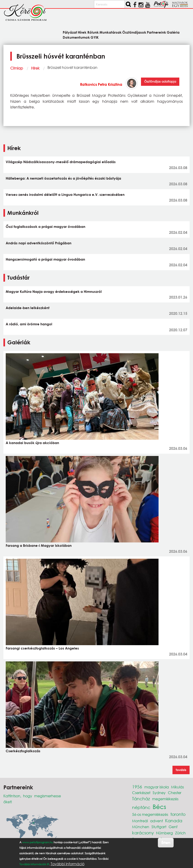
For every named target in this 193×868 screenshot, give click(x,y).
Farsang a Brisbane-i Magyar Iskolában (39, 545)
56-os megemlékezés (150, 814)
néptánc (141, 807)
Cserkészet (141, 793)
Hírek (35, 68)
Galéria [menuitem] (173, 32)
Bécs (159, 806)
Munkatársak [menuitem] (111, 32)
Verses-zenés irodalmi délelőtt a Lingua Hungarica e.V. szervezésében (65, 194)
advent (156, 821)
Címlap (17, 68)
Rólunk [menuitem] (93, 32)
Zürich (180, 833)
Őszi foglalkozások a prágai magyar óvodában (46, 226)
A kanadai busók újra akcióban (32, 443)
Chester (175, 793)
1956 (137, 787)
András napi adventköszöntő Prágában (39, 243)
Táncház (141, 799)
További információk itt (34, 864)
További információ (68, 864)
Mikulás (177, 787)
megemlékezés (165, 799)
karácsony (143, 833)
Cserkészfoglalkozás (23, 751)
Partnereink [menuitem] (156, 32)
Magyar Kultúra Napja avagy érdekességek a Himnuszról (54, 291)
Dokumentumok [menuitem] (76, 37)
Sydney (159, 793)
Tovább (181, 770)
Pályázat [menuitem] (70, 32)
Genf (173, 827)
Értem (166, 842)
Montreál (140, 821)
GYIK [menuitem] (95, 37)
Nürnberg (164, 833)
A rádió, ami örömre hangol (29, 324)
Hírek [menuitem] (82, 32)
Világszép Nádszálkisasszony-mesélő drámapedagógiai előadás (61, 162)
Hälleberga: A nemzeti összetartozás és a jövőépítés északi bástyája (63, 178)
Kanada (174, 821)
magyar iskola (157, 787)
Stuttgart (159, 827)
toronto (178, 814)
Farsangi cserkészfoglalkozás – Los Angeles (42, 648)
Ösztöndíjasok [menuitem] (134, 32)
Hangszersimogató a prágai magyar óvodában (45, 259)
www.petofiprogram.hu (38, 842)
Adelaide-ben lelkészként (28, 308)
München (141, 827)
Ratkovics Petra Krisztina (101, 84)
